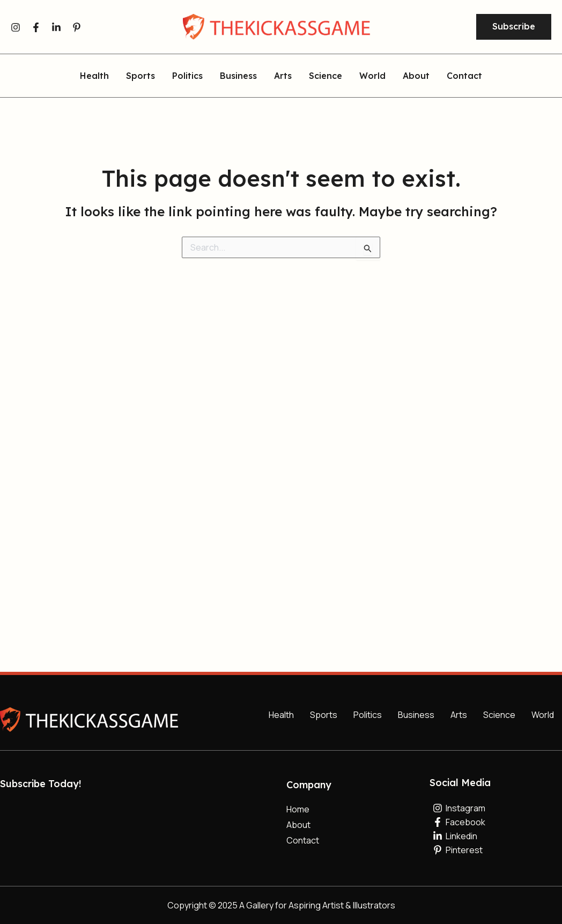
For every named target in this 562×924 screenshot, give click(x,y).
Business (238, 76)
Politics (187, 76)
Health (94, 76)
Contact (464, 76)
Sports (140, 76)
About (416, 76)
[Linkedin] (56, 27)
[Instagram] (16, 27)
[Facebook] (36, 27)
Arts (283, 76)
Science (326, 76)
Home (298, 809)
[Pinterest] (77, 27)
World (372, 76)
